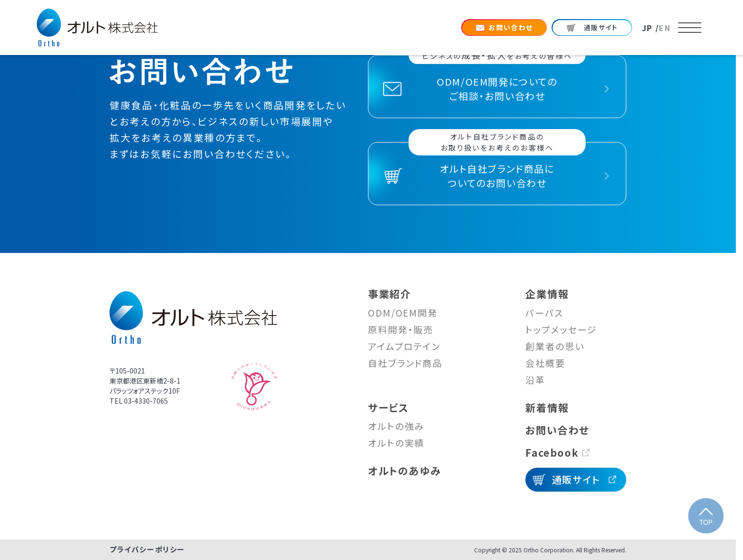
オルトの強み (396, 426)
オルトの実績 (396, 443)
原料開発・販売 (401, 329)
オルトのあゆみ (405, 471)
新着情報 (547, 407)
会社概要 (545, 363)
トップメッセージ (561, 329)
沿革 (535, 379)
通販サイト (576, 479)
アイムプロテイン (404, 346)
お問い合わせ (557, 430)
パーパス (544, 313)
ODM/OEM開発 (403, 313)
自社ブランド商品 (405, 363)
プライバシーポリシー (147, 549)
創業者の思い (555, 346)
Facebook (552, 452)
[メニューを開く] (690, 28)
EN (665, 28)
